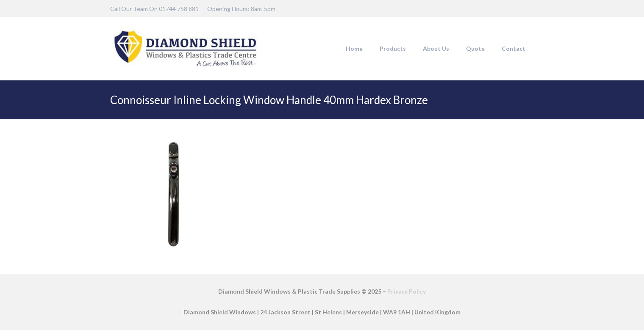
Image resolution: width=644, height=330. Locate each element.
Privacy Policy (407, 291)
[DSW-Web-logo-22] (185, 49)
